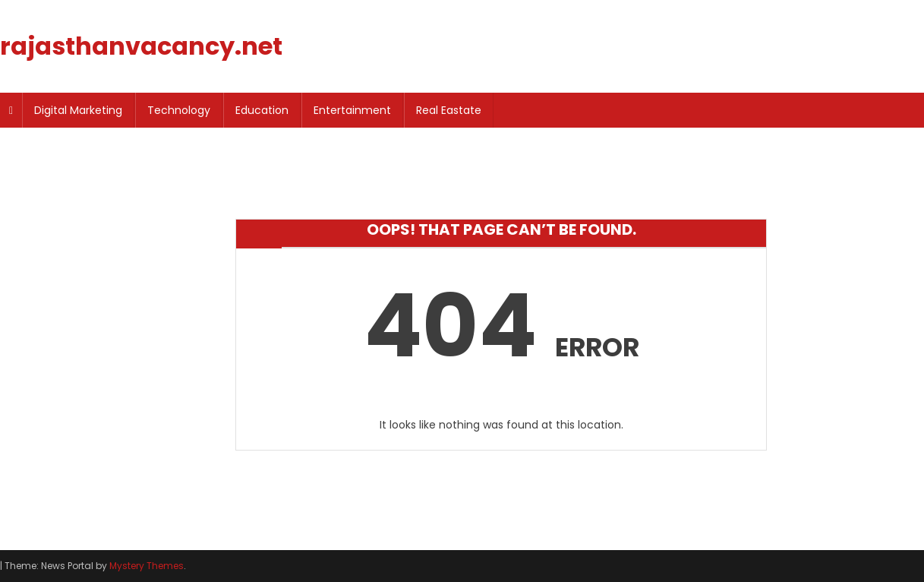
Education (262, 110)
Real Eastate (449, 110)
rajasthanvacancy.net (141, 46)
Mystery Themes (147, 566)
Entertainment (352, 110)
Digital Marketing (78, 110)
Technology (179, 110)
